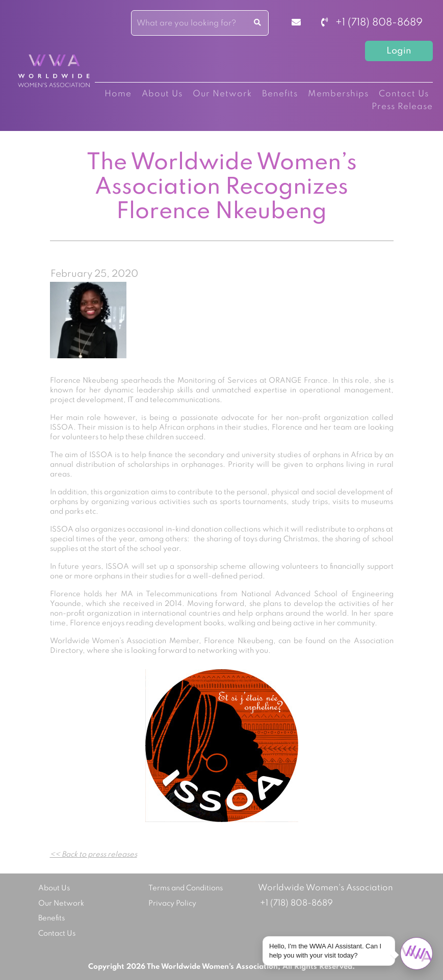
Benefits (280, 94)
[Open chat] (416, 953)
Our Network (222, 94)
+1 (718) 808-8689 (372, 23)
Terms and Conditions (186, 888)
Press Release (402, 107)
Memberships (338, 94)
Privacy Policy (172, 904)
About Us (162, 94)
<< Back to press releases (94, 855)
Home (118, 94)
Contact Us (404, 94)
